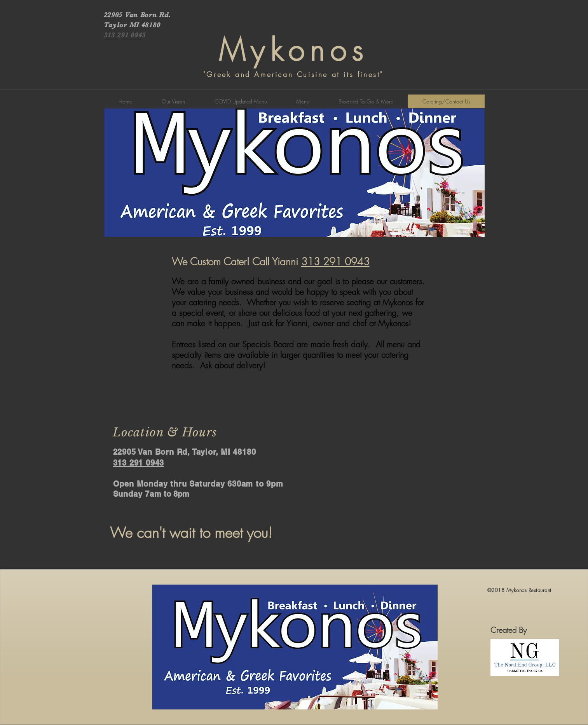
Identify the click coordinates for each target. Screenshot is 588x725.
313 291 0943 (335, 262)
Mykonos (294, 50)
